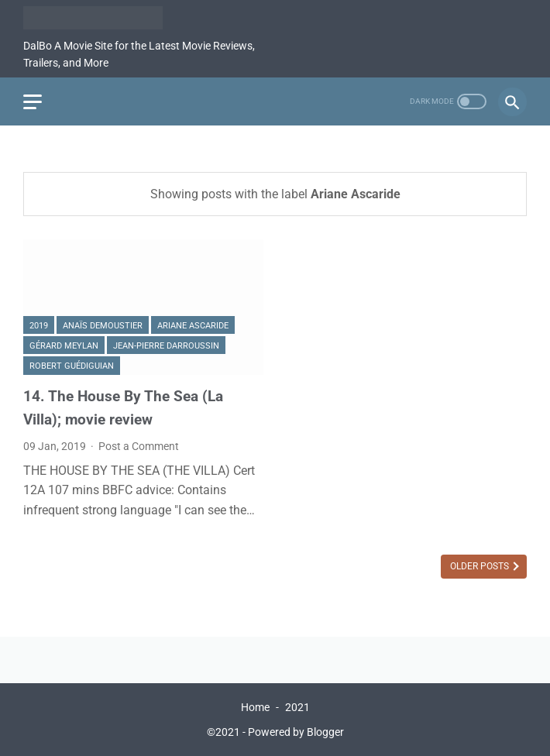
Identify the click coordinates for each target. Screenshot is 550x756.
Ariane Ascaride (193, 326)
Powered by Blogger (296, 732)
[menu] (33, 102)
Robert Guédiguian (72, 366)
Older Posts (481, 566)
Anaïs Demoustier (103, 326)
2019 (39, 326)
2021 (297, 707)
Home (255, 707)
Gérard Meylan (64, 346)
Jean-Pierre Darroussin (166, 346)
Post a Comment (139, 446)
